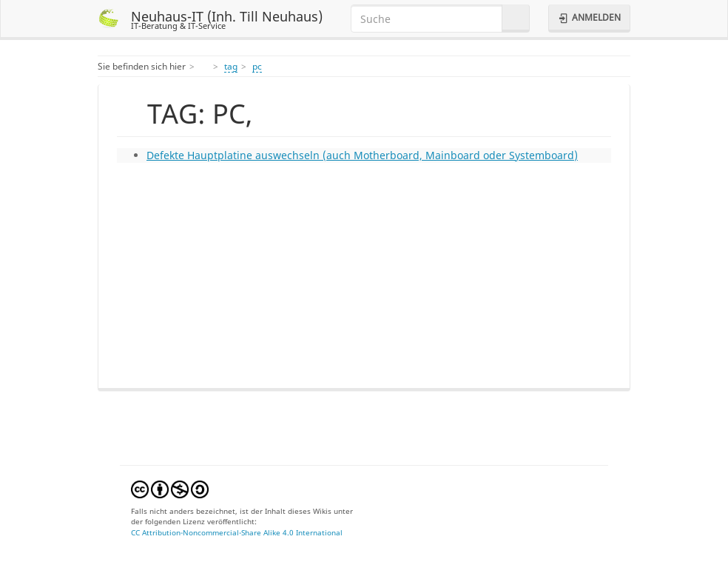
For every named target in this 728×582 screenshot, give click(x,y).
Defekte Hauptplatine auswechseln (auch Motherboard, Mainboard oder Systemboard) (362, 155)
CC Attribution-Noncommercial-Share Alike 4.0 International (237, 532)
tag (231, 66)
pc (257, 66)
